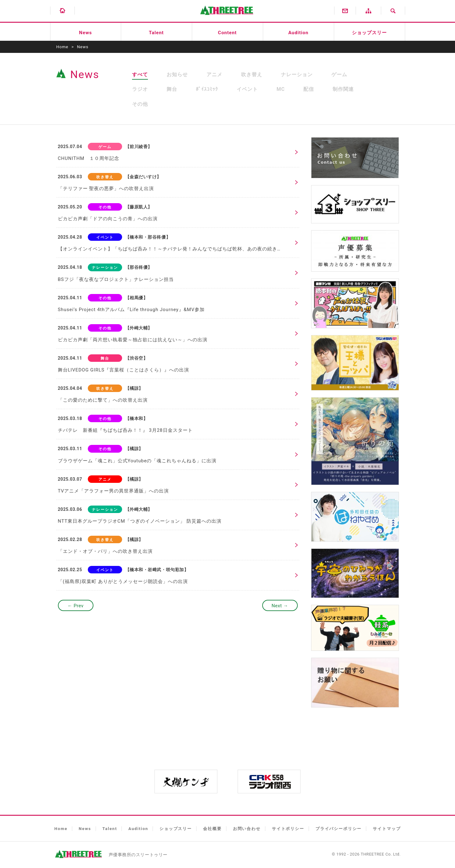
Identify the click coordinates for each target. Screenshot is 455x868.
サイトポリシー (288, 829)
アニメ (214, 75)
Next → (280, 606)
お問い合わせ (247, 829)
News (85, 33)
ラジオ (140, 89)
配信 (309, 89)
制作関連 (343, 89)
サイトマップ (387, 829)
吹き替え (252, 75)
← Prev (76, 606)
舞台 (172, 89)
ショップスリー (369, 33)
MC (281, 89)
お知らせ (177, 75)
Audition (299, 33)
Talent (156, 33)
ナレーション (297, 75)
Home (62, 47)
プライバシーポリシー (339, 829)
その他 (140, 104)
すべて (140, 75)
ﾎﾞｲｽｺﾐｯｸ (207, 89)
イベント (247, 89)
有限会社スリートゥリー (227, 13)
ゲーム (339, 75)
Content (227, 33)
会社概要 (212, 829)
